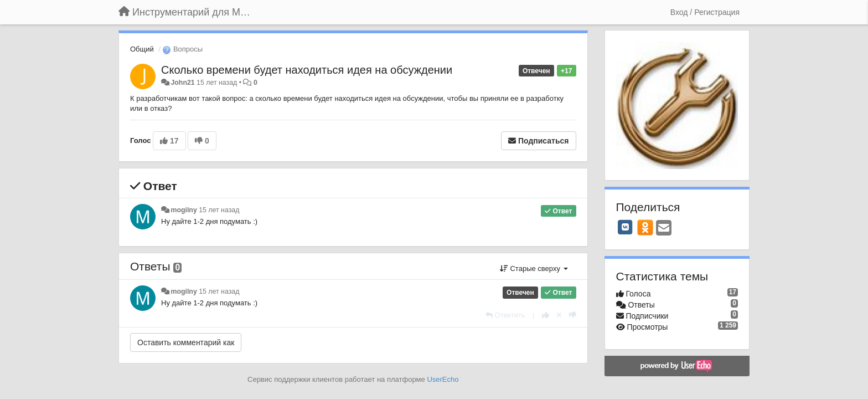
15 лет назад (219, 210)
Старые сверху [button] (534, 268)
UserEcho (443, 379)
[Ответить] (505, 315)
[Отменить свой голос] (559, 315)
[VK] (626, 227)
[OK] (645, 227)
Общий (142, 49)
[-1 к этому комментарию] (573, 315)
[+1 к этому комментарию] (546, 315)
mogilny (184, 210)
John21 (182, 83)
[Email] (664, 229)
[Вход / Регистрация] (705, 12)
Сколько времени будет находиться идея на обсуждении (307, 70)
